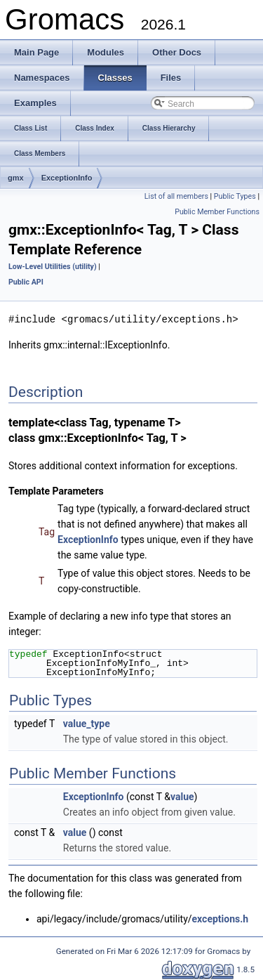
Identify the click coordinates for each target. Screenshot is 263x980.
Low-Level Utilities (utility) (53, 267)
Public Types (235, 196)
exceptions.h (221, 918)
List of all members (176, 196)
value (182, 796)
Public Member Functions (217, 212)
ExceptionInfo (67, 178)
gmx (16, 178)
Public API (26, 282)
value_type (87, 723)
